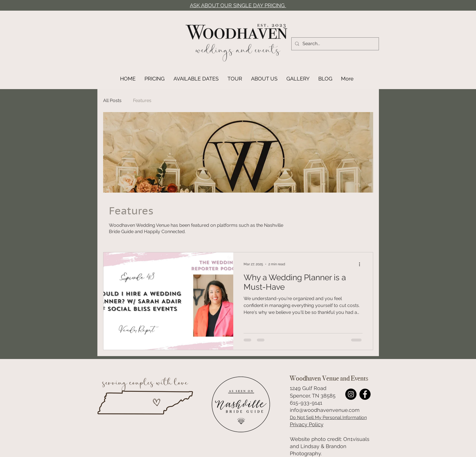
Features (142, 100)
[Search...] (335, 44)
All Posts (112, 100)
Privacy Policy (307, 424)
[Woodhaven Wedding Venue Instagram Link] (351, 394)
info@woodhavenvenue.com (325, 410)
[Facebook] (365, 394)
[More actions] (362, 264)
